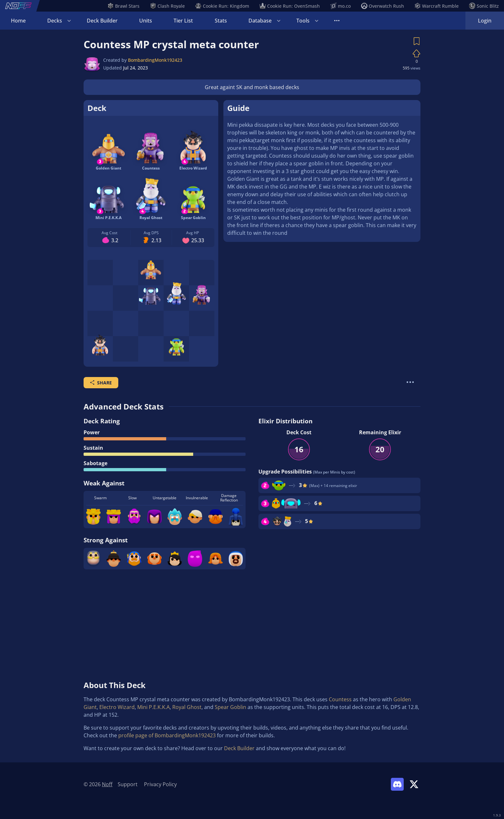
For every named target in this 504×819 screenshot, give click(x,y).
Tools (303, 21)
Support (128, 784)
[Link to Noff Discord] (397, 784)
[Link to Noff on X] (414, 784)
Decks (55, 21)
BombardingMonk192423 (155, 60)
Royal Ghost (187, 707)
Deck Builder (102, 21)
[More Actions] (410, 382)
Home (18, 21)
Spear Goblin (230, 707)
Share (101, 383)
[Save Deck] (417, 41)
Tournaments (351, 21)
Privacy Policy (160, 784)
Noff (107, 784)
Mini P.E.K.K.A (153, 707)
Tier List (183, 21)
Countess (340, 699)
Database (260, 21)
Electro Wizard (117, 707)
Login (485, 21)
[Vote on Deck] (417, 53)
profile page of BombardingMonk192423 (167, 735)
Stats (221, 21)
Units (146, 21)
